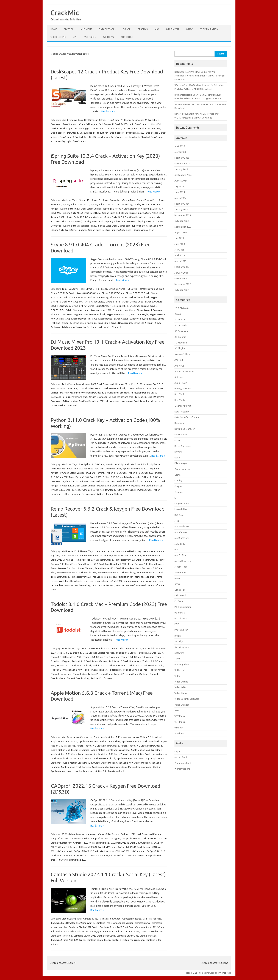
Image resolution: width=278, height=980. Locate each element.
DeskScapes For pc (99, 137)
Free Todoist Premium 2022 (127, 648)
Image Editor (181, 509)
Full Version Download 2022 (72, 860)
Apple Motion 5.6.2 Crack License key (110, 750)
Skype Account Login (137, 314)
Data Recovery (107, 29)
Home (54, 29)
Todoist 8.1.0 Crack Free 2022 (66, 657)
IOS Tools (179, 515)
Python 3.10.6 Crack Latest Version (78, 486)
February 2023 (182, 267)
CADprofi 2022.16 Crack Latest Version (94, 851)
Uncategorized (182, 664)
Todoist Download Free (135, 670)
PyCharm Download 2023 (136, 469)
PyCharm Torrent (95, 473)
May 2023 (179, 250)
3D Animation (181, 325)
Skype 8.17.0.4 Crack (96, 289)
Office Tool (180, 590)
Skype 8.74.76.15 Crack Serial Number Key (93, 306)
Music (189, 29)
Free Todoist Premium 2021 (96, 648)
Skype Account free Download (89, 314)
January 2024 (181, 209)
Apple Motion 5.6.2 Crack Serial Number (72, 754)
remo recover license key (77, 585)
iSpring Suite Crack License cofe (114, 226)
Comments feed (183, 763)
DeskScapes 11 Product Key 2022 (127, 133)
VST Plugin (90, 37)
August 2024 (181, 181)
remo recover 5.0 (70, 555)
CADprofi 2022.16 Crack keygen (134, 847)
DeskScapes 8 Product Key (74, 137)
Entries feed (181, 757)
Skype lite (78, 323)
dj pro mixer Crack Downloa (135, 401)
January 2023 (181, 273)
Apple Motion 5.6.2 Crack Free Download (98, 746)
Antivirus (179, 377)
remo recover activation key (119, 577)
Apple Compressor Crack (86, 737)
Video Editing (58, 37)
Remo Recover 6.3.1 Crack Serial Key (116, 572)
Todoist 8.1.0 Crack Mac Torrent (109, 665)
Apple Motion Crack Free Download (96, 758)
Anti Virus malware (184, 371)
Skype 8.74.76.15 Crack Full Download (129, 297)
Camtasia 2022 (91, 919)
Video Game (181, 693)
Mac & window (69, 120)
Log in (177, 751)
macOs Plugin (181, 555)
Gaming (178, 480)
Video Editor (181, 687)
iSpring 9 (96, 200)
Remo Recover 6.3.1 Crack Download (94, 560)
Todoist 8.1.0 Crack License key (125, 661)
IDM (176, 498)
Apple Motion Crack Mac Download (81, 763)
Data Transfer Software (187, 417)
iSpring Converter (111, 200)
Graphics (143, 29)
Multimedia (173, 29)
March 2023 (180, 261)
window (179, 728)
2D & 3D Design (182, 308)
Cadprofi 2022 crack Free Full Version (70, 838)
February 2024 (182, 204)
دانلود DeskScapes (76, 141)
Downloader (181, 434)
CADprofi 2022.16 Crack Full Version (98, 847)
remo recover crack (145, 577)
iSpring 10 (84, 200)
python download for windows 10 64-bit (84, 494)
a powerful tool (182, 354)
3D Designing (181, 331)
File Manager (181, 463)
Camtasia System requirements (128, 940)
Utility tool (180, 670)
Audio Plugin (68, 384)
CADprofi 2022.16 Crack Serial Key (92, 855)
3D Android (180, 320)
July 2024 (179, 186)
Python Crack (144, 490)
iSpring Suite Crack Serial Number (69, 230)
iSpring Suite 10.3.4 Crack (76, 204)
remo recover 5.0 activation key (96, 555)
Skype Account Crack (124, 310)
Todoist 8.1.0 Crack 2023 (150, 653)
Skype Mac (104, 323)
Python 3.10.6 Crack (116, 473)
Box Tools (127, 37)
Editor (178, 458)
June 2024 (180, 192)
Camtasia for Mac (152, 919)
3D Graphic (180, 337)
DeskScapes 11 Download (64, 133)
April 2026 (180, 146)
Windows (108, 37)
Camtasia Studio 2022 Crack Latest (121, 931)
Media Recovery (183, 561)
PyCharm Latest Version (72, 473)
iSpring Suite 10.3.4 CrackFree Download (125, 217)
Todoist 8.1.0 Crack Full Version (137, 657)
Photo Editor (181, 630)
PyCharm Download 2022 (108, 469)
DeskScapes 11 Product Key (94, 133)
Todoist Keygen (157, 670)
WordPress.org (182, 769)
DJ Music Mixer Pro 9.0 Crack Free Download (102, 388)
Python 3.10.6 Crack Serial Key (147, 486)
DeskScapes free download (125, 137)
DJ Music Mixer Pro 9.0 (148, 384)
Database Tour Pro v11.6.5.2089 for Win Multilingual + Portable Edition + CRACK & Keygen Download (200, 76)
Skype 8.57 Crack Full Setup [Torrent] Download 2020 (136, 289)
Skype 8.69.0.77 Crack (113, 293)
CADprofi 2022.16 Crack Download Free (131, 843)
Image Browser (182, 503)
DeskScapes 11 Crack (119, 120)
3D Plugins (180, 348)
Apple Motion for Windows (106, 767)
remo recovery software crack (131, 585)
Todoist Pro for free (101, 678)
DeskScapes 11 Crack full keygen (80, 124)
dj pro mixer (113, 401)
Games (178, 475)
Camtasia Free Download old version (115, 923)
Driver (127, 29)
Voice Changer (182, 705)
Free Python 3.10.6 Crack (91, 464)
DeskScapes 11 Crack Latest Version (141, 128)
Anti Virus (86, 29)
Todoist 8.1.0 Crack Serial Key (66, 670)
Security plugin (182, 647)
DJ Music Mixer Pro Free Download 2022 (84, 401)
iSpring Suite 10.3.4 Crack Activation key (111, 204)
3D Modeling (68, 834)
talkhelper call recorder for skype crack (82, 327)
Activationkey (89, 834)
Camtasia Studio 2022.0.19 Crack (68, 940)
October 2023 (182, 221)
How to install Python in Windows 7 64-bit (127, 464)
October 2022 (182, 290)
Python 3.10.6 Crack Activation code (122, 477)
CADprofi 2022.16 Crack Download (91, 843)
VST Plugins (180, 722)
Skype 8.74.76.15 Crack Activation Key (89, 297)
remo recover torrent (103, 585)
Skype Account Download (150, 310)
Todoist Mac (80, 674)
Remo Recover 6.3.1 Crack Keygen (146, 564)
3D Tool (69, 29)
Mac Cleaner (181, 532)
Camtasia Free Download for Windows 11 (72, 923)
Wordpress (225, 973)
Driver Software (183, 446)
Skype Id (66, 323)
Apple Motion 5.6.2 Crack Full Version (70, 750)
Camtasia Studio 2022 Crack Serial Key (136, 936)
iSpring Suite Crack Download (121, 221)
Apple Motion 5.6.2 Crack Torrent (111, 754)
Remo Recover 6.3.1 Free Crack (87, 577)
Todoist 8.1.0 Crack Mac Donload (74, 665)
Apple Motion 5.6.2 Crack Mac (146, 750)
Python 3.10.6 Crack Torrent (65, 490)
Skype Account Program (78, 319)
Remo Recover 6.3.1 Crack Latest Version (72, 568)
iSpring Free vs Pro (146, 200)
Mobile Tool (181, 567)
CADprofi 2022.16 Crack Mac (130, 851)
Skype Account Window (126, 319)
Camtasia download (110, 919)
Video (177, 676)
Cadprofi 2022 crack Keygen (106, 838)
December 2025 (183, 163)
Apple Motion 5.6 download (148, 737)
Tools (65, 289)
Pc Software (81, 551)
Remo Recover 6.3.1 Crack (128, 555)
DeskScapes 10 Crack (95, 120)
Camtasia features (132, 919)
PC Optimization (209, 29)
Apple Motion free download (136, 767)
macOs (178, 549)
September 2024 (183, 175)
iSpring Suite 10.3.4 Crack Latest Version (81, 209)
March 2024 (180, 198)
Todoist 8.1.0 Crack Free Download (101, 657)
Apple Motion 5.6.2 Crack (64, 741)
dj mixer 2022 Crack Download (98, 384)
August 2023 (181, 232)
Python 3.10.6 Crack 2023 (88, 477)
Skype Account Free (61, 314)
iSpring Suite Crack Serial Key (147, 226)
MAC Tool (180, 544)
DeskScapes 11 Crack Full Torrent (116, 124)
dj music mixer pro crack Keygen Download (85, 397)
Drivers (178, 452)
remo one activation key (129, 551)
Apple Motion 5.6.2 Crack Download (140, 741)
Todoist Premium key (78, 678)
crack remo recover (105, 551)
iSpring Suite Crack (94, 221)
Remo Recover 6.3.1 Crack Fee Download (136, 560)
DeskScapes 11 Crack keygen (75, 128)
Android (179, 360)
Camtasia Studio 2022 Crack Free (116, 927)
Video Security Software (187, 699)
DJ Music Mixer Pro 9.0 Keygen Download (82, 393)
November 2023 (183, 215)
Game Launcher (182, 469)
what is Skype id (113, 327)
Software (179, 653)
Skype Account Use (102, 319)
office (177, 584)
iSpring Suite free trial (99, 230)
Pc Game (179, 601)
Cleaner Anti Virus (184, 406)
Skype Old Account (144, 323)
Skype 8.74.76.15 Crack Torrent (133, 306)
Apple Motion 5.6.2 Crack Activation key (99, 741)
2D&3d (178, 314)
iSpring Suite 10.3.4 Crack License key (123, 209)
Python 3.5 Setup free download (98, 490)
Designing (179, 423)
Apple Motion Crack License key (133, 758)
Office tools (181, 595)
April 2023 (180, 255)
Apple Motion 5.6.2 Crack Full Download (141, 746)
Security (179, 641)
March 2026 (180, 152)
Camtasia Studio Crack (98, 940)
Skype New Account (122, 323)
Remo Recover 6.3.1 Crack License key (114, 568)
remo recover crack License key (140, 581)
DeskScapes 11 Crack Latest (106, 128)
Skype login (91, 323)
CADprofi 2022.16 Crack (134, 838)
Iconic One (192, 973)
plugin (178, 636)
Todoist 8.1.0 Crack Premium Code (145, 665)
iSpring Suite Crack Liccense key (80, 226)
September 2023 (183, 227)
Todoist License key (61, 674)
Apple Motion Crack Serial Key (117, 763)
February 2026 (182, 158)
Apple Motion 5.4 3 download (116, 737)
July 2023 (179, 238)
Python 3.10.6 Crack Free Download (81, 481)
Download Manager (185, 429)
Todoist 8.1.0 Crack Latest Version (89, 661)
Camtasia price (143, 923)
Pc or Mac (180, 613)
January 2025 (181, 169)
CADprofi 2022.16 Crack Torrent (128, 855)
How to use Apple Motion (80, 771)
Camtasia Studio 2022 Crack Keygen (83, 931)
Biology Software (183, 389)
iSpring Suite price (122, 230)
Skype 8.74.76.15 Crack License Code (124, 302)
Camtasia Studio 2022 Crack (83, 927)
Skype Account (81, 310)
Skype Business (148, 319)
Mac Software (182, 538)
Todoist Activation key (95, 670)
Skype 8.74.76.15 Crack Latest (89, 302)
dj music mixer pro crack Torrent (126, 397)
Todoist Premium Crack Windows (131, 674)
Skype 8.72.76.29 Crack (138, 293)
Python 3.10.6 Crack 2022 (141, 473)
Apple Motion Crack (140, 754)
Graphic (178, 486)
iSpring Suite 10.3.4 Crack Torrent (119, 213)
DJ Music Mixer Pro (125, 384)
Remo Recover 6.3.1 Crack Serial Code (76, 572)
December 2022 (183, 278)
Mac (157, 29)
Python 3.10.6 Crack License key (113, 486)
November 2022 (183, 284)
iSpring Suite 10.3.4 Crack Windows (84, 217)
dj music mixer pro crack (117, 393)
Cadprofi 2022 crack (109, 834)
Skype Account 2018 (101, 310)
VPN (75, 37)
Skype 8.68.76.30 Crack (88, 293)
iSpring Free (128, 200)
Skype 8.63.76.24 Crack (63, 293)
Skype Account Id (116, 314)
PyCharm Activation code (80, 469)
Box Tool (179, 394)
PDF (177, 624)
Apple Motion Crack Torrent (75, 767)
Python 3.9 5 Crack (126, 490)
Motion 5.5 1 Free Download (109, 771)
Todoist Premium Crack (100, 674)
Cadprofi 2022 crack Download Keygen (141, 834)
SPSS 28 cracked (72, 653)
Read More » (108, 111)
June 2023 (180, 244)
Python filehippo (115, 494)
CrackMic (65, 13)
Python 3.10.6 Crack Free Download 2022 (122, 481)
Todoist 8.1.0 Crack (126, 653)
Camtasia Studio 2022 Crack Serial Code (94, 936)
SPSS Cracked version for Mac (98, 653)
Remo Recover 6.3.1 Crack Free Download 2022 (102, 564)
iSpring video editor (143, 230)
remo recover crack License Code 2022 (103, 581)
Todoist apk (115, 670)
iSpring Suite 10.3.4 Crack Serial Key (82, 213)
